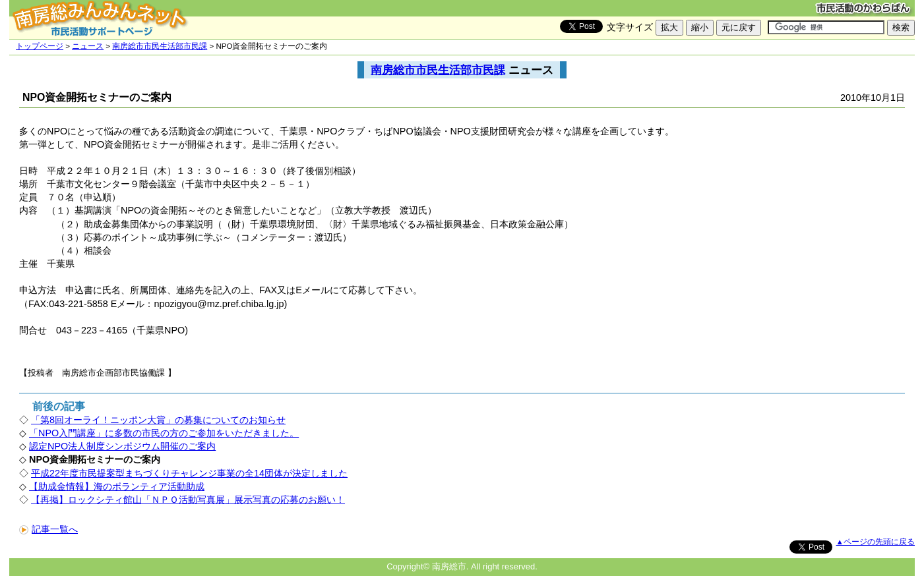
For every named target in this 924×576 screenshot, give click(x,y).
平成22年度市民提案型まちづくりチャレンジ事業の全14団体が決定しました (189, 473)
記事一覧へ (48, 529)
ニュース (88, 46)
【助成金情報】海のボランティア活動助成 (117, 486)
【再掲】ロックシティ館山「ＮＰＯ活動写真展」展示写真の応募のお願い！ (188, 500)
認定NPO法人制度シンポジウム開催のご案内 (122, 446)
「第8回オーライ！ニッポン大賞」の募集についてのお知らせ (158, 420)
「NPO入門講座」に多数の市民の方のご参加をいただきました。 (164, 433)
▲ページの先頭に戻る (876, 542)
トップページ (40, 46)
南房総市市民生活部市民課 (160, 46)
